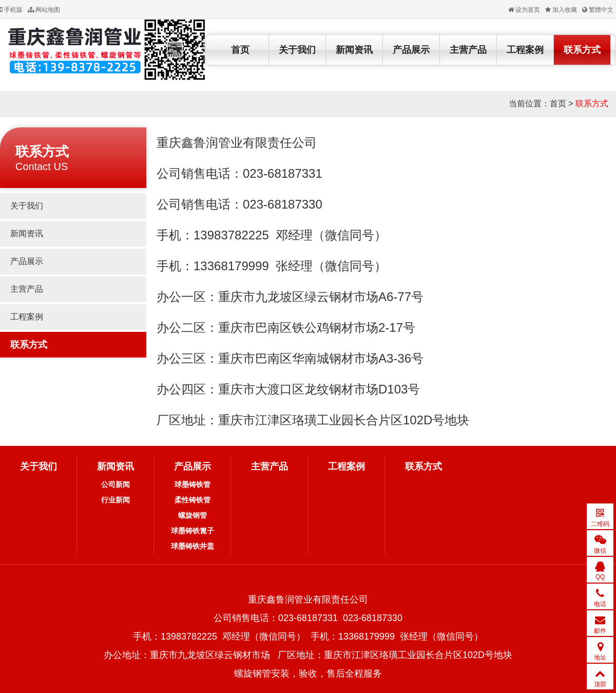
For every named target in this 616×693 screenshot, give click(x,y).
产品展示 (411, 50)
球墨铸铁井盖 (192, 546)
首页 (240, 50)
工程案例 (525, 50)
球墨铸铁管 (192, 484)
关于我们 (297, 50)
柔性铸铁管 (192, 500)
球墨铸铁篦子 (192, 531)
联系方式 (582, 50)
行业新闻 (115, 500)
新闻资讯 (354, 50)
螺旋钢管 (192, 515)
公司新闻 (115, 484)
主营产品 (468, 50)
